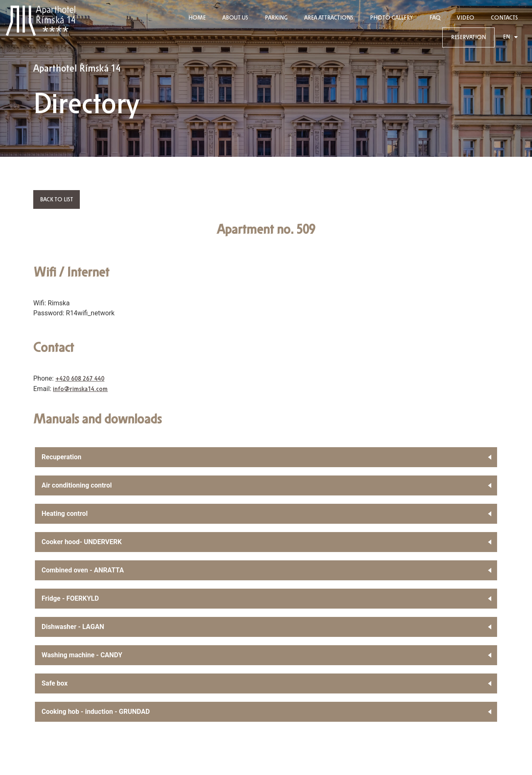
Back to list (57, 199)
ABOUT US (235, 18)
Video (465, 18)
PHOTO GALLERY (391, 18)
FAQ (435, 18)
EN (510, 37)
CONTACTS (504, 18)
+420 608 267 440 (80, 379)
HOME (197, 18)
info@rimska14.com (80, 389)
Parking (276, 18)
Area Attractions (329, 18)
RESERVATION (468, 37)
